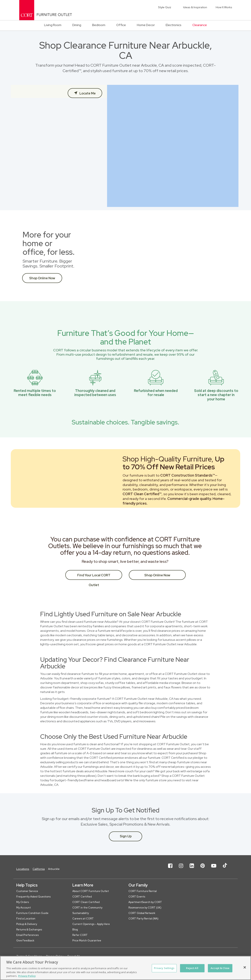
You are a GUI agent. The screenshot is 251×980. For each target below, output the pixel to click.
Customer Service (27, 891)
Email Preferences (27, 935)
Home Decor (146, 25)
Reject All (192, 968)
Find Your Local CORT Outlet (94, 577)
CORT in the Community (87, 908)
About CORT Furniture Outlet (91, 891)
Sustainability (81, 913)
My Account (24, 908)
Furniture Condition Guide (32, 913)
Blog (75, 930)
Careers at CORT (83, 919)
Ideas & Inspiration (195, 7)
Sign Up (126, 836)
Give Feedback (25, 941)
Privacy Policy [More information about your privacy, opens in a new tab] (27, 976)
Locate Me (87, 93)
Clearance (200, 25)
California (39, 869)
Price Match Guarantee (87, 941)
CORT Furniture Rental (143, 891)
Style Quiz (165, 7)
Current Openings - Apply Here (91, 924)
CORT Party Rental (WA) (143, 919)
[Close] (245, 967)
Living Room (53, 25)
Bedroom (99, 25)
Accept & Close (220, 968)
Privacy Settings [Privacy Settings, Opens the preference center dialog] (164, 968)
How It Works (224, 7)
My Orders (23, 902)
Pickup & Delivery (27, 924)
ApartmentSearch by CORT (145, 902)
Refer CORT (80, 935)
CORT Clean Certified (86, 902)
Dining (77, 25)
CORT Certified (82, 897)
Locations (23, 869)
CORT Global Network (142, 913)
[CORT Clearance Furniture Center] (46, 10)
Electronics (174, 25)
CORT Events (137, 897)
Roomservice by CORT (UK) (145, 908)
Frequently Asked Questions (33, 897)
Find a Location (26, 919)
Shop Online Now (42, 278)
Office (121, 25)
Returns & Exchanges (29, 930)
